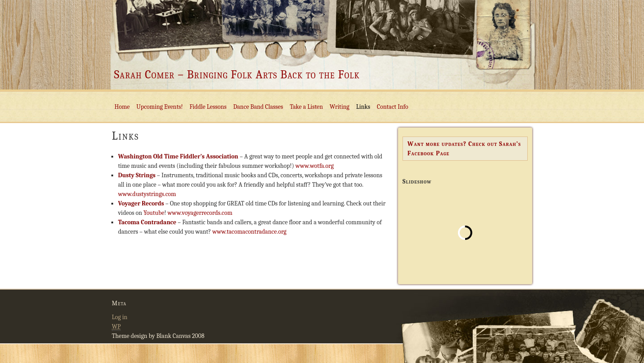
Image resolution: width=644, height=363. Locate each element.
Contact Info (393, 107)
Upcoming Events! (160, 107)
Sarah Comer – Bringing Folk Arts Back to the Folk (237, 75)
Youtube (154, 213)
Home (122, 107)
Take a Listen (306, 107)
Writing (339, 107)
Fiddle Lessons (208, 107)
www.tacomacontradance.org (250, 232)
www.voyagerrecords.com (200, 213)
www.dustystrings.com (147, 194)
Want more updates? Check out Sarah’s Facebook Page (464, 149)
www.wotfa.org (315, 166)
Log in (120, 317)
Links (363, 107)
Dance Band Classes (258, 107)
